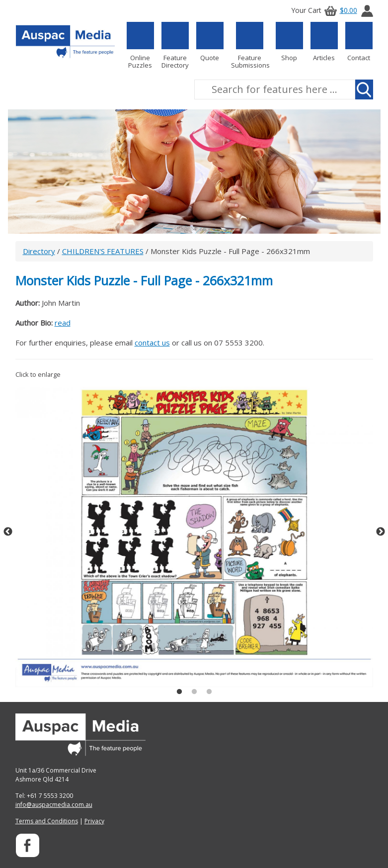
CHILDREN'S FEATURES (103, 251)
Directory (39, 251)
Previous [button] (8, 532)
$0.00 (339, 10)
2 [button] (194, 692)
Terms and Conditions (47, 821)
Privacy (94, 821)
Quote (210, 42)
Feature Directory (175, 45)
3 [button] (209, 692)
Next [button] (381, 532)
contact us (152, 343)
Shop (289, 42)
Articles (324, 42)
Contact (359, 42)
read (63, 323)
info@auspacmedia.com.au (54, 805)
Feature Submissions (250, 45)
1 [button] (179, 692)
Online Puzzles (140, 45)
